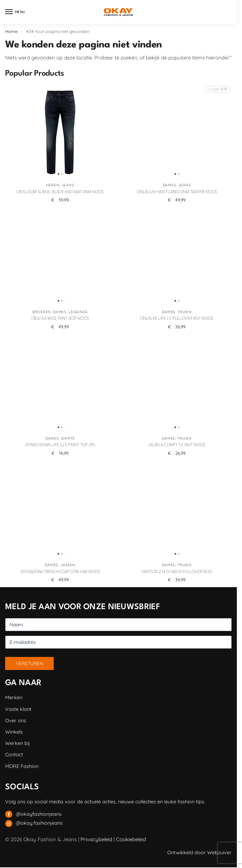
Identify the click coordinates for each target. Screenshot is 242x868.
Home (11, 31)
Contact (14, 755)
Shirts (68, 438)
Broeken (42, 312)
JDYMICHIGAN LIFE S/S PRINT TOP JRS (60, 445)
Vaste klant (18, 709)
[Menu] (15, 12)
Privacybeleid (96, 839)
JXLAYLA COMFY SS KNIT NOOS (177, 445)
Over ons (16, 721)
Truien (184, 312)
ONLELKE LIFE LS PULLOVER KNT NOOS (177, 319)
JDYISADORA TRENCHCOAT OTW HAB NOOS (60, 572)
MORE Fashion (22, 766)
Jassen (68, 565)
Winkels (14, 732)
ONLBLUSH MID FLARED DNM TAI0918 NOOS (177, 192)
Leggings (78, 312)
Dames (170, 185)
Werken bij (18, 743)
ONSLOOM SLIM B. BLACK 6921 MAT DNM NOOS (60, 192)
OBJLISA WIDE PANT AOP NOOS (60, 319)
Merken (14, 697)
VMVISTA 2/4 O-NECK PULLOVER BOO (177, 572)
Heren (53, 185)
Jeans (68, 185)
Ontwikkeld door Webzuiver (199, 853)
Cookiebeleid (131, 839)
